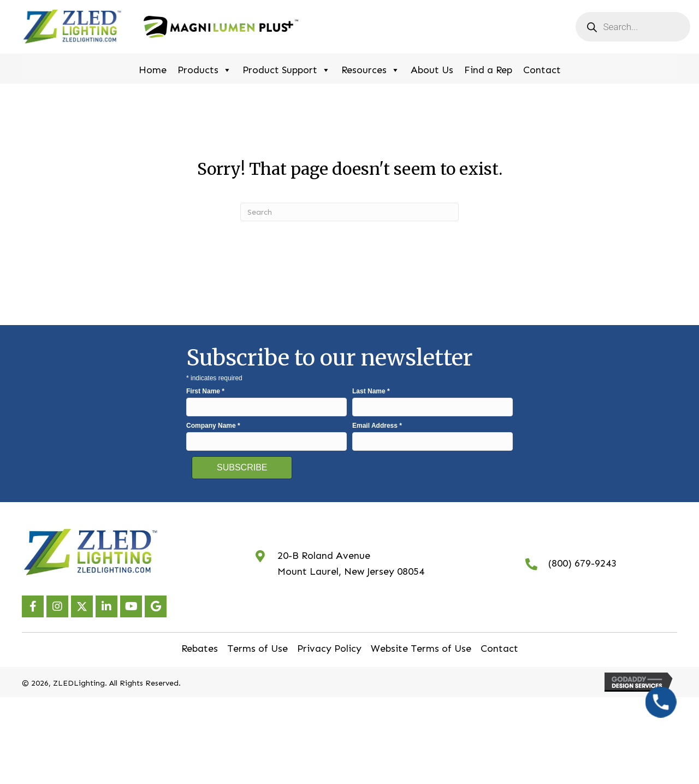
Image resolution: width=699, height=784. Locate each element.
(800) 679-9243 (582, 563)
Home (153, 70)
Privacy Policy (329, 649)
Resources (371, 69)
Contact (542, 70)
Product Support (286, 69)
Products (205, 69)
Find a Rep (488, 70)
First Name (205, 391)
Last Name (371, 391)
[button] (33, 606)
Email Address (377, 426)
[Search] (349, 212)
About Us (432, 70)
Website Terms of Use (421, 649)
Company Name (213, 426)
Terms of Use (257, 649)
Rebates (200, 649)
